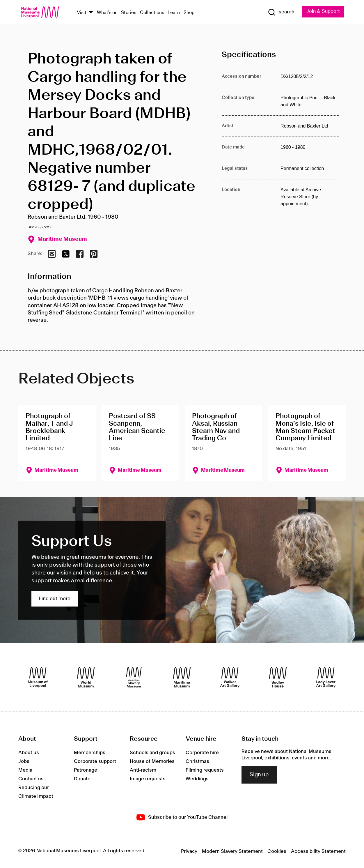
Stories (129, 13)
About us (29, 753)
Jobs (24, 761)
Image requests (148, 779)
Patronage (86, 770)
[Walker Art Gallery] (230, 677)
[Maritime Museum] (182, 677)
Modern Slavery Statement (232, 852)
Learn (174, 13)
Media (25, 770)
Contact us (31, 779)
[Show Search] (280, 12)
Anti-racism (143, 770)
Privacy (189, 852)
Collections (152, 13)
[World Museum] (86, 677)
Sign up (259, 775)
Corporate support (95, 761)
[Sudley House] (278, 677)
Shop (189, 13)
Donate (82, 779)
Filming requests (205, 770)
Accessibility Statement (318, 852)
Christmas (197, 761)
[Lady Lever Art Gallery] (326, 677)
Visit (82, 13)
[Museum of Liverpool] (38, 677)
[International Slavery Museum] (134, 677)
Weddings (197, 779)
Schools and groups (152, 753)
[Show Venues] (91, 13)
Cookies (277, 852)
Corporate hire (202, 753)
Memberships (90, 753)
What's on (107, 13)
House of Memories (152, 761)
